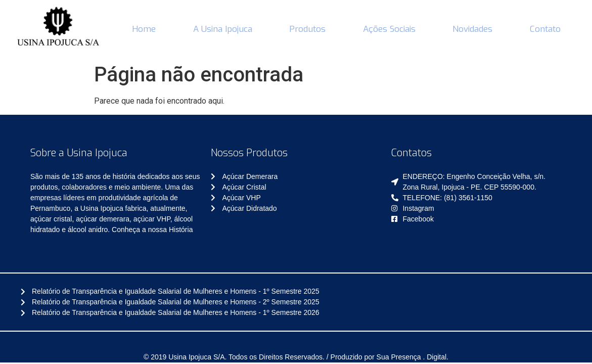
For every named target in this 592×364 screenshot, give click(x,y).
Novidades (472, 29)
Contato (545, 29)
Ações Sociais (389, 29)
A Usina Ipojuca (223, 29)
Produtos (307, 29)
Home (144, 29)
